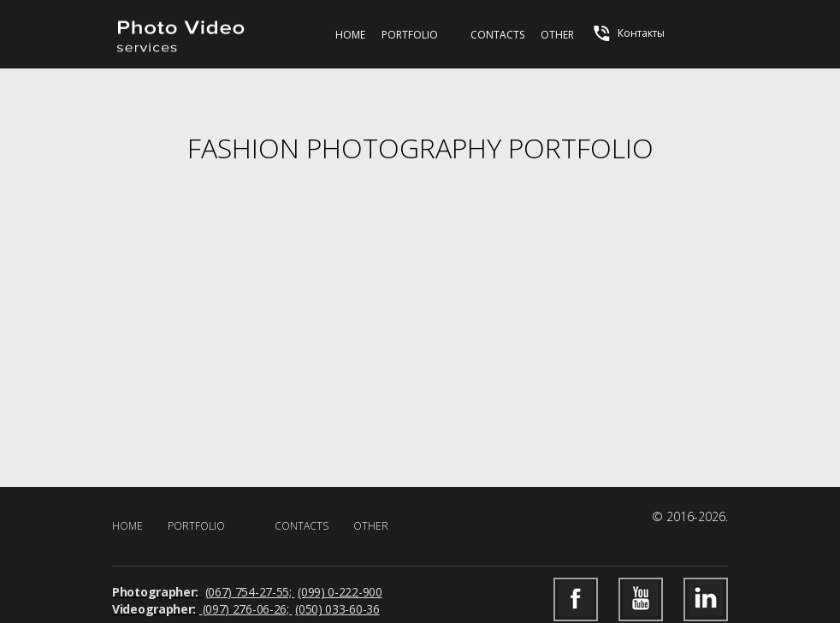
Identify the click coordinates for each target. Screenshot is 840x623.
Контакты (628, 33)
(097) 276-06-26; (246, 609)
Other (557, 35)
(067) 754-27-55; (250, 592)
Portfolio (410, 35)
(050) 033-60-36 (337, 609)
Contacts (497, 35)
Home (350, 35)
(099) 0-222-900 (340, 592)
